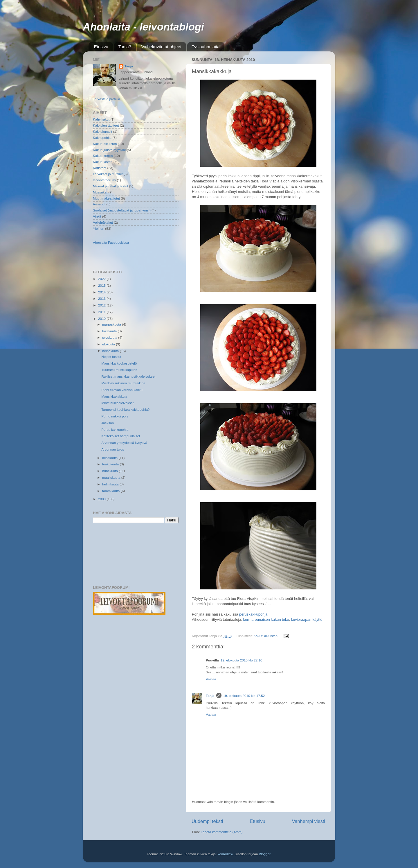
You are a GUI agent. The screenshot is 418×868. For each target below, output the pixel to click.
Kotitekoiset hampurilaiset (121, 436)
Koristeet (100, 168)
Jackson (108, 423)
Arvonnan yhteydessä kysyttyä (124, 443)
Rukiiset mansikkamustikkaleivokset (128, 376)
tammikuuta (111, 491)
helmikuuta (111, 484)
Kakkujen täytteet (106, 125)
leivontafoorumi (104, 180)
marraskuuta (112, 324)
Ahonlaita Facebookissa (111, 242)
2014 (102, 292)
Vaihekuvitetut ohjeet (161, 47)
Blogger (265, 854)
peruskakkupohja (253, 614)
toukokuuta (111, 464)
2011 (102, 312)
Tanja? (125, 47)
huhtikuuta (110, 471)
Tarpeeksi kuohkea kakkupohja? (125, 409)
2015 (102, 285)
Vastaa (211, 679)
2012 (102, 305)
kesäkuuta (110, 458)
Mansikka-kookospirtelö (119, 363)
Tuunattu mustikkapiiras (119, 370)
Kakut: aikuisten (266, 636)
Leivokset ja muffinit (108, 174)
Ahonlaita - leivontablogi (143, 27)
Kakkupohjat (102, 138)
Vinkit (97, 216)
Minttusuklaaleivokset (117, 403)
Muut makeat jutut (106, 198)
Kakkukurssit (102, 131)
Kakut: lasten (103, 162)
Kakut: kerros (103, 156)
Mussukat (100, 192)
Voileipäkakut (103, 222)
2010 (102, 319)
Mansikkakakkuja (114, 396)
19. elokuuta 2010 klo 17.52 (244, 696)
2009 (102, 499)
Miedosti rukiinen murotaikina (123, 383)
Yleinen (99, 228)
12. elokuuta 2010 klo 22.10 (242, 660)
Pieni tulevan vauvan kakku (122, 390)
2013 (102, 298)
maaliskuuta (112, 477)
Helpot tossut (111, 357)
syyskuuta (110, 337)
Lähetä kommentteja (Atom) (221, 832)
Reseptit (99, 204)
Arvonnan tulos (113, 449)
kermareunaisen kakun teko (266, 619)
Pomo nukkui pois (115, 416)
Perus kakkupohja (115, 429)
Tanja (210, 696)
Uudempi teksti (207, 821)
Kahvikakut (101, 119)
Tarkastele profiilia (107, 99)
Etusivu (101, 47)
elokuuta (109, 344)
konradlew (225, 854)
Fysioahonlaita (206, 47)
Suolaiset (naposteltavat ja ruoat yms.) (122, 210)
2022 (102, 279)
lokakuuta (110, 331)
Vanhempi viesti (309, 821)
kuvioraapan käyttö (307, 619)
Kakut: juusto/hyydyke (109, 150)
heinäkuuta (111, 351)
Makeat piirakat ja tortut (110, 186)
